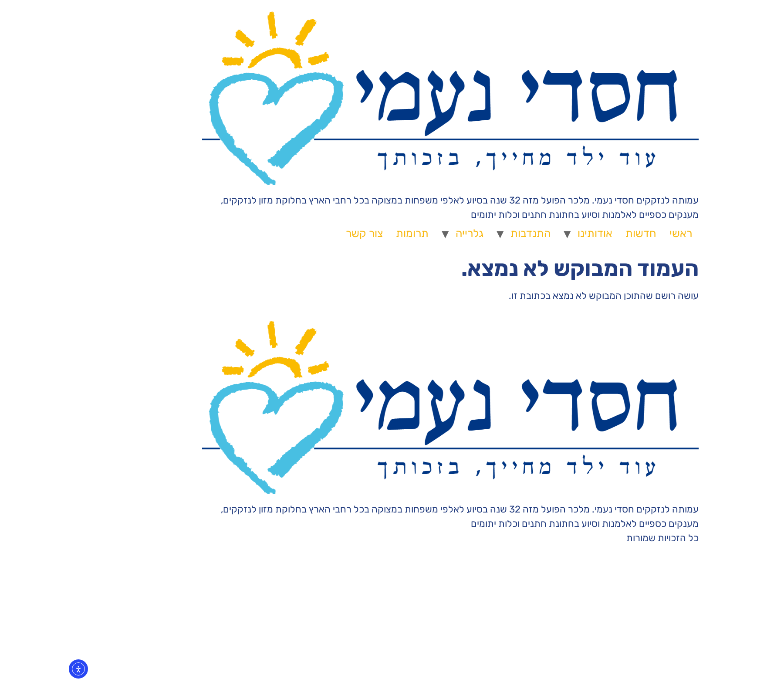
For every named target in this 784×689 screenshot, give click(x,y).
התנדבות (472, 233)
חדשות (583, 233)
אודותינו (537, 233)
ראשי (622, 233)
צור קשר (306, 233)
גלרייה (411, 233)
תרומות (354, 233)
